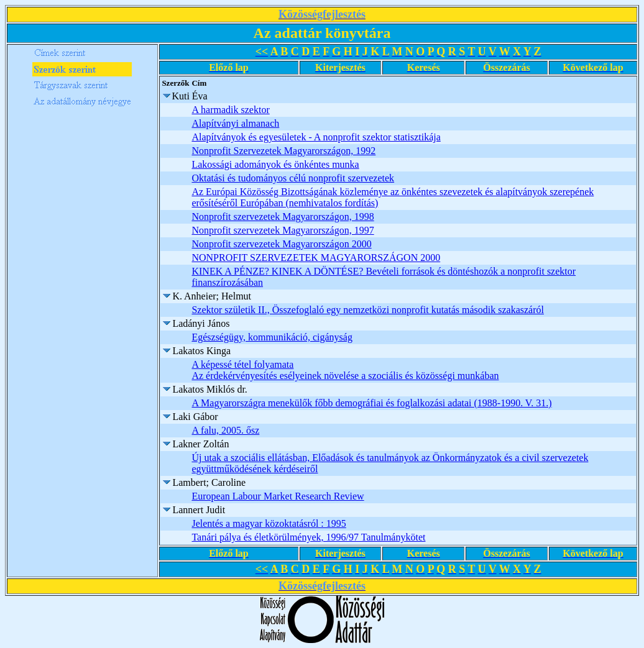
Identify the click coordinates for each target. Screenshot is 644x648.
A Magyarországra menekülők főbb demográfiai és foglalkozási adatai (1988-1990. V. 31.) (371, 403)
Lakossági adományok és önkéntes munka (275, 164)
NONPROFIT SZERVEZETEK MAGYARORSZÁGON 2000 (316, 258)
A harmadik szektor (230, 110)
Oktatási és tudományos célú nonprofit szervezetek (293, 178)
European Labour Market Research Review (278, 496)
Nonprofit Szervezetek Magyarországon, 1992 (283, 151)
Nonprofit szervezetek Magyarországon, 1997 (283, 230)
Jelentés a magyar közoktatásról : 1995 (269, 523)
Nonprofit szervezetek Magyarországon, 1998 (283, 217)
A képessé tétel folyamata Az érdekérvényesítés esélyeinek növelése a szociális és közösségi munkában (345, 370)
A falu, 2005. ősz (225, 430)
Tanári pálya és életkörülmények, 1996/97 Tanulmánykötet (308, 537)
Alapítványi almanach (235, 123)
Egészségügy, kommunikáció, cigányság (272, 337)
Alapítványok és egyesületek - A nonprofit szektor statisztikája (316, 137)
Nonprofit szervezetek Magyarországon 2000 (281, 244)
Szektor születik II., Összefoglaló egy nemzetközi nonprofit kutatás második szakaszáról (368, 310)
